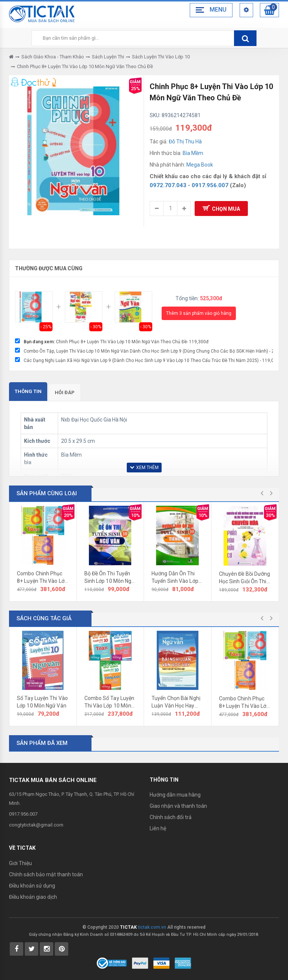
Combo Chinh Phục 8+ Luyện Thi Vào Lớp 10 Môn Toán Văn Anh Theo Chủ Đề (42, 578)
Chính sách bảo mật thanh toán (46, 874)
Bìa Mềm (193, 153)
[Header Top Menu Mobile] (245, 10)
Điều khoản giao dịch (33, 897)
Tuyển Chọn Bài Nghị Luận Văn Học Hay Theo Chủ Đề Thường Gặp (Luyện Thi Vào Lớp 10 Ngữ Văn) (177, 702)
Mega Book (200, 165)
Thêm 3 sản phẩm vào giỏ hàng (199, 313)
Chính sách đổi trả (171, 817)
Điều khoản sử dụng (32, 886)
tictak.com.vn (152, 927)
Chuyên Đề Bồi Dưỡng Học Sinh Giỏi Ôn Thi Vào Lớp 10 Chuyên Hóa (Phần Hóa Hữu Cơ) (245, 578)
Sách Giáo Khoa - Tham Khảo (53, 57)
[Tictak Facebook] (16, 949)
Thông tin (28, 391)
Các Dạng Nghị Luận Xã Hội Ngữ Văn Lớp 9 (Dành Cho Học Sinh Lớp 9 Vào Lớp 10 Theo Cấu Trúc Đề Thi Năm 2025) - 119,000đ (151, 360)
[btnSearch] (245, 38)
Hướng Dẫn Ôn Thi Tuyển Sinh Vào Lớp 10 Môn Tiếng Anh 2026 (175, 578)
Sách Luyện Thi (108, 57)
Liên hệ (158, 828)
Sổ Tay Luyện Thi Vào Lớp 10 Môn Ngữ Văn (42, 702)
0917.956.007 (210, 185)
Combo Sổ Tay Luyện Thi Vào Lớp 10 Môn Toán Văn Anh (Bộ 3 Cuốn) (109, 702)
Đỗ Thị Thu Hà (185, 141)
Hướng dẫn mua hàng (175, 795)
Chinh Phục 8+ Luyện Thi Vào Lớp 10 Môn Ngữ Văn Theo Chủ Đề (85, 66)
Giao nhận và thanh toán (178, 806)
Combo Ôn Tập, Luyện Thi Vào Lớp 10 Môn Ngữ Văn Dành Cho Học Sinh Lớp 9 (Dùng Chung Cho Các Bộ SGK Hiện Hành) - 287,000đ (151, 351)
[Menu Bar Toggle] (210, 10)
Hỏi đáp (65, 392)
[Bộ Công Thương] (112, 962)
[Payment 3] (183, 962)
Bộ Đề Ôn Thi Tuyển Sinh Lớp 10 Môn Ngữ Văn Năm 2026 (110, 578)
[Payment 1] (140, 962)
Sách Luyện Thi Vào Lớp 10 (161, 57)
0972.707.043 (168, 185)
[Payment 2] (161, 962)
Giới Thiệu (20, 863)
